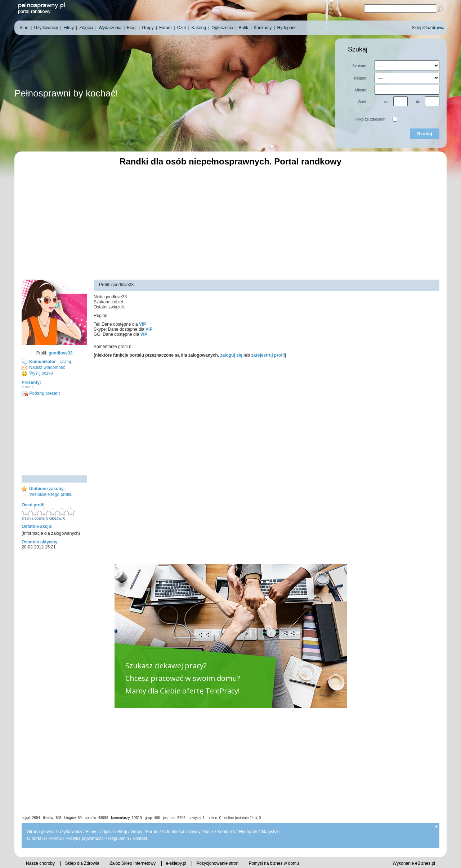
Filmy (91, 832)
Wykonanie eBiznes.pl (414, 863)
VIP (142, 324)
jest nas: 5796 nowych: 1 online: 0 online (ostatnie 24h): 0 (212, 818)
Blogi (122, 832)
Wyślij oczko (41, 373)
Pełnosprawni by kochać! (66, 93)
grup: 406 (152, 818)
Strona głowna (41, 832)
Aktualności (173, 832)
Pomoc (55, 838)
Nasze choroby (40, 863)
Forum (152, 832)
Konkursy (226, 832)
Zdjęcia (107, 832)
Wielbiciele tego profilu (51, 494)
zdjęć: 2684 (31, 818)
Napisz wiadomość (47, 367)
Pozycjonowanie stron (217, 863)
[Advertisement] (230, 222)
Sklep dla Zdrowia (82, 863)
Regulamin (118, 838)
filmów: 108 (52, 818)
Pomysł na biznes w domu (274, 863)
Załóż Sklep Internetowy (133, 863)
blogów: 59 (73, 818)
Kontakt (140, 838)
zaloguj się (231, 355)
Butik (209, 832)
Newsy (194, 832)
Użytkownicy (70, 832)
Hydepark (248, 832)
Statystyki (270, 832)
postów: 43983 (96, 818)
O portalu (36, 838)
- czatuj (50, 362)
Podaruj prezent (41, 393)
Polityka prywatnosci (85, 838)
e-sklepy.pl (176, 863)
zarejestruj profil (268, 355)
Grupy (137, 832)
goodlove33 (61, 353)
